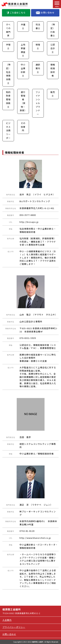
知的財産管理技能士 (8, 99)
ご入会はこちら (16, 13)
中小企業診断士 (23, 70)
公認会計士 (53, 48)
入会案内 (7, 620)
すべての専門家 (8, 30)
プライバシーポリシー (14, 627)
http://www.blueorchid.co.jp (35, 538)
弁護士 (23, 26)
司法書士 (38, 26)
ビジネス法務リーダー (8, 130)
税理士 (38, 46)
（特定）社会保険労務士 (8, 74)
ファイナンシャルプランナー (38, 103)
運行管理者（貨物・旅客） (23, 101)
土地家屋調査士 (23, 50)
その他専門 (23, 127)
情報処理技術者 (53, 70)
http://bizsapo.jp (29, 222)
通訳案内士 (38, 68)
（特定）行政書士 (53, 30)
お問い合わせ (45, 13)
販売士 (53, 94)
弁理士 (8, 46)
